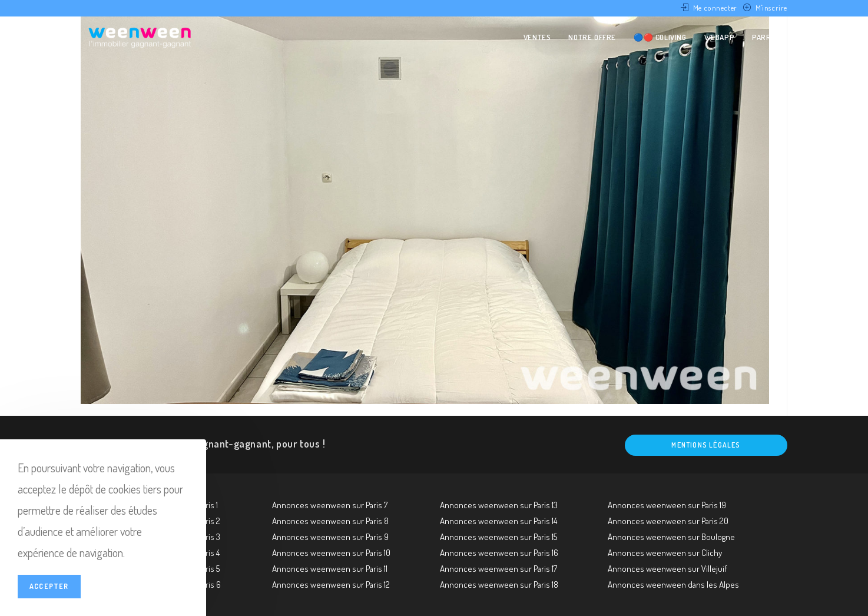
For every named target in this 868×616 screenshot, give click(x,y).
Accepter (49, 586)
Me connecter (715, 8)
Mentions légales (706, 445)
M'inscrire (771, 8)
